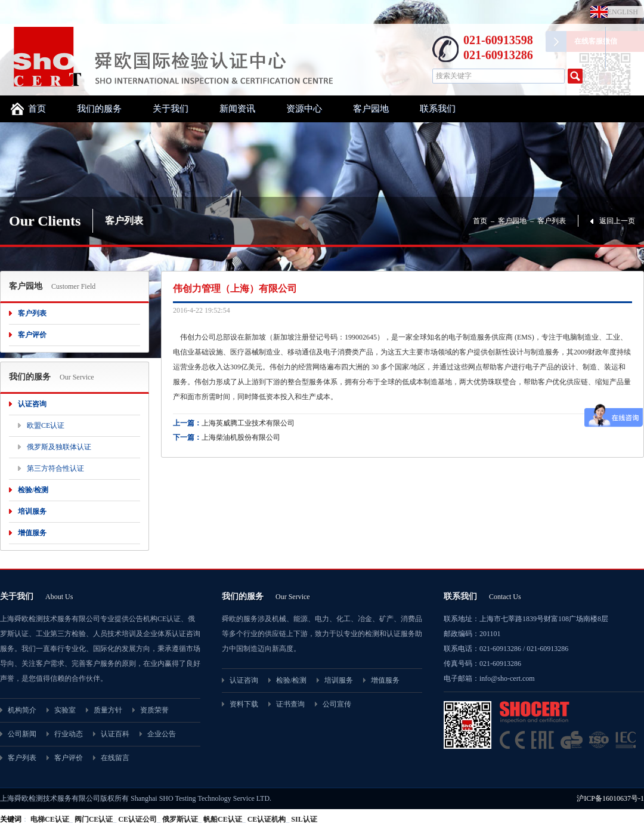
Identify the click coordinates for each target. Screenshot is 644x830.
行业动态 (69, 734)
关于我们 (171, 109)
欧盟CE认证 (46, 425)
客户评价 (32, 335)
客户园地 (371, 109)
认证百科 (115, 734)
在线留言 (115, 758)
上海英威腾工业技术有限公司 (248, 423)
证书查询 (290, 704)
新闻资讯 (237, 109)
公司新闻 (22, 734)
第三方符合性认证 (55, 468)
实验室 (65, 710)
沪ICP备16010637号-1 (610, 798)
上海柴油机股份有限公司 (241, 437)
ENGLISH (620, 12)
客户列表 (552, 221)
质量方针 (108, 710)
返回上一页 (617, 221)
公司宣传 (337, 704)
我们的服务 (99, 109)
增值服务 (32, 533)
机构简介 (22, 710)
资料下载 (244, 704)
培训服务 (32, 511)
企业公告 (162, 734)
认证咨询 (32, 404)
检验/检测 (33, 490)
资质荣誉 (154, 710)
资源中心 (304, 109)
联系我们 (438, 109)
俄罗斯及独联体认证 (59, 447)
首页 (37, 109)
